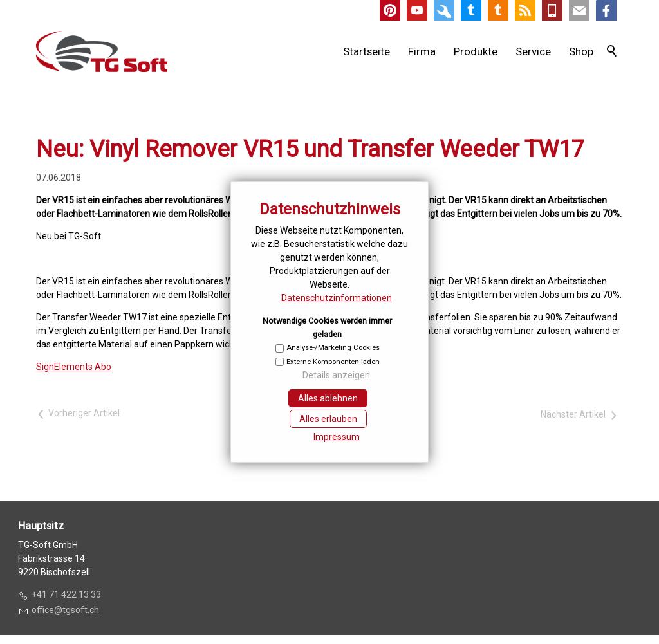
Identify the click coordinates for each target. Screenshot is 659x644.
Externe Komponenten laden (333, 362)
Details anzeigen (336, 375)
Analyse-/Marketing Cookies (333, 348)
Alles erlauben (328, 419)
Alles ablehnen (328, 398)
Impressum (337, 437)
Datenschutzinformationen (337, 298)
